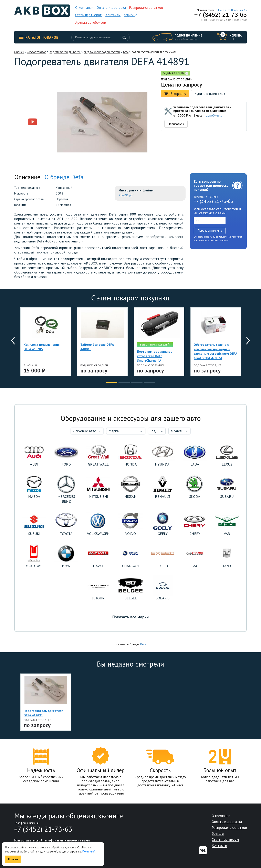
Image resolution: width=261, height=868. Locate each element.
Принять (13, 859)
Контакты (113, 15)
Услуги (130, 15)
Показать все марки (130, 617)
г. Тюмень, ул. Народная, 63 (231, 10)
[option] (33, 96)
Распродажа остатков (146, 8)
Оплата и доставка (111, 8)
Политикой (89, 851)
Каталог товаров (39, 37)
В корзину (175, 94)
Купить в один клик (210, 94)
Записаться (176, 124)
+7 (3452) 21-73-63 (220, 15)
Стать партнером (89, 15)
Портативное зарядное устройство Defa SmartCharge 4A (155, 356)
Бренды (218, 834)
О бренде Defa (64, 177)
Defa (143, 644)
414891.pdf (126, 195)
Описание (27, 177)
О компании (84, 8)
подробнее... (213, 115)
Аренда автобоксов (91, 22)
